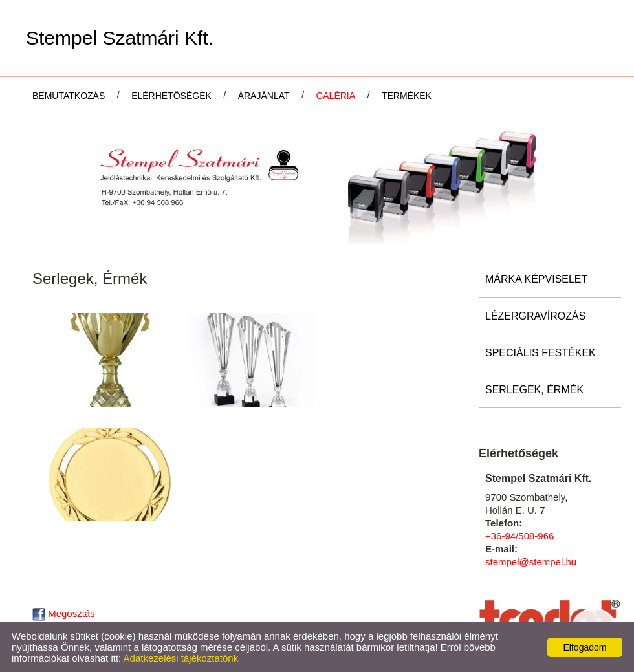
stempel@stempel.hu (531, 562)
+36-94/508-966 (519, 536)
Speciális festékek (541, 353)
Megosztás (64, 613)
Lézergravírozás (535, 316)
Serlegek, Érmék (534, 390)
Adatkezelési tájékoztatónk (181, 658)
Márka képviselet (536, 279)
